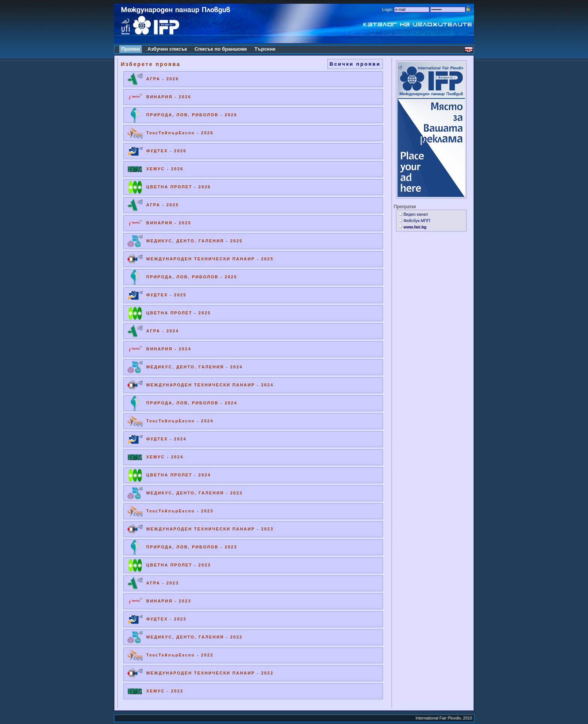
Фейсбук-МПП (417, 221)
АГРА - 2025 (163, 205)
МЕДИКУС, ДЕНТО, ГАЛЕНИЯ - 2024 (194, 367)
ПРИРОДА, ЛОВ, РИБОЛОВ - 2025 (192, 277)
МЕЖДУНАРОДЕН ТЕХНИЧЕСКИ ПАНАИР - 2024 (210, 385)
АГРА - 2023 (163, 583)
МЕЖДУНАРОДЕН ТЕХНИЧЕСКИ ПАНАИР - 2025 (210, 259)
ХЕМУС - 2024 (165, 457)
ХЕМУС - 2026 (165, 169)
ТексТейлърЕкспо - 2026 (180, 133)
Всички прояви (355, 64)
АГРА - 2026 (163, 79)
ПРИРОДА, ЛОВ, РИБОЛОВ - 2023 (192, 547)
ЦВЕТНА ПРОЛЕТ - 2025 (178, 313)
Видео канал (416, 214)
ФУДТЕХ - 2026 (166, 151)
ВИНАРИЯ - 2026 (169, 97)
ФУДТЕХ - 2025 (166, 295)
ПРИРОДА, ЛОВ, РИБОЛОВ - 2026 (192, 115)
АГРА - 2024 (163, 331)
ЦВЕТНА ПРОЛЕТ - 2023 (178, 565)
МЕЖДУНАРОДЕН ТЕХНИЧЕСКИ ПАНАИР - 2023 (210, 529)
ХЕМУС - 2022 (165, 691)
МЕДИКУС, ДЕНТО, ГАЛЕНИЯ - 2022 (194, 637)
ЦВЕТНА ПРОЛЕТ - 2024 (178, 475)
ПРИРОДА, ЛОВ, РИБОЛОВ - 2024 (192, 403)
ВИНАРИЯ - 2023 (169, 601)
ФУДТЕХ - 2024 (166, 439)
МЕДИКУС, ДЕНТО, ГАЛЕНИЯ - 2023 (194, 493)
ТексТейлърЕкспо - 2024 (180, 421)
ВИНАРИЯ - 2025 (169, 223)
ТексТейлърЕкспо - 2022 (180, 655)
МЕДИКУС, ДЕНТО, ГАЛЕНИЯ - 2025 (194, 241)
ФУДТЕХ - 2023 (166, 619)
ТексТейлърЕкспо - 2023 (180, 511)
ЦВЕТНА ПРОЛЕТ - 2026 (178, 187)
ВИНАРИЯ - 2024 (169, 349)
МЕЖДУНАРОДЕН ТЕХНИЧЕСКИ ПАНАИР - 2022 (210, 673)
